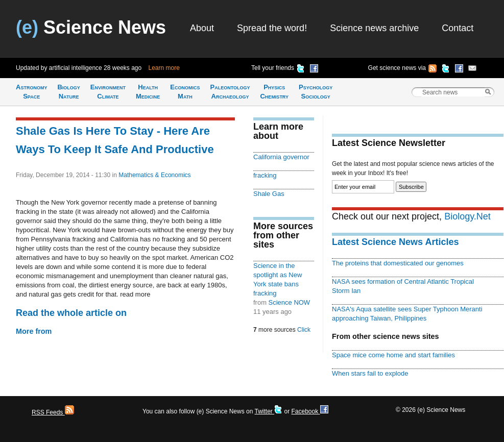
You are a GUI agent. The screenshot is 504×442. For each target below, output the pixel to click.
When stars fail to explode (370, 373)
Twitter (268, 411)
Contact (458, 28)
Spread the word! (272, 28)
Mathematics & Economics (154, 175)
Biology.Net (467, 216)
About (202, 28)
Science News (91, 27)
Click (304, 330)
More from (34, 331)
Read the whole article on (71, 313)
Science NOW (290, 302)
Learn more (164, 68)
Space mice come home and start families (393, 355)
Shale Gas (269, 194)
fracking (265, 175)
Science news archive (374, 28)
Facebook (309, 411)
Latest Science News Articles (395, 242)
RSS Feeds (53, 412)
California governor (281, 157)
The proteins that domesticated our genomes (398, 263)
